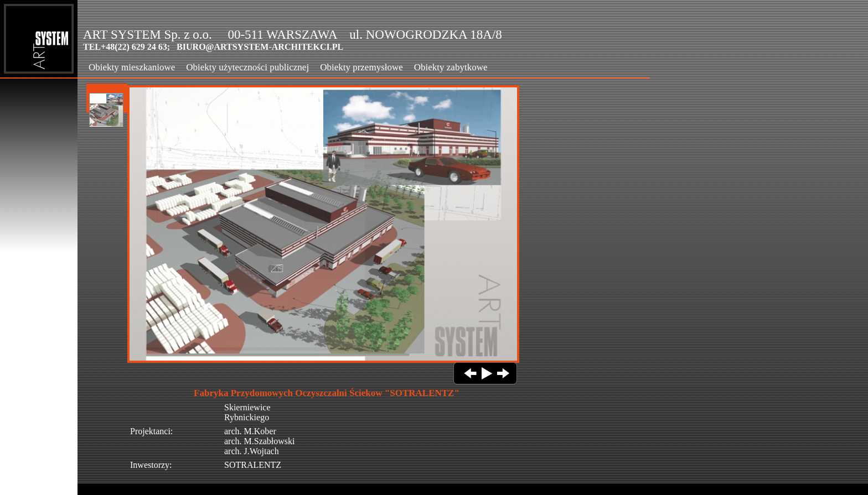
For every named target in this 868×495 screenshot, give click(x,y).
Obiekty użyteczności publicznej (247, 67)
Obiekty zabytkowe (451, 67)
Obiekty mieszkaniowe (132, 67)
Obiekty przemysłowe (361, 67)
